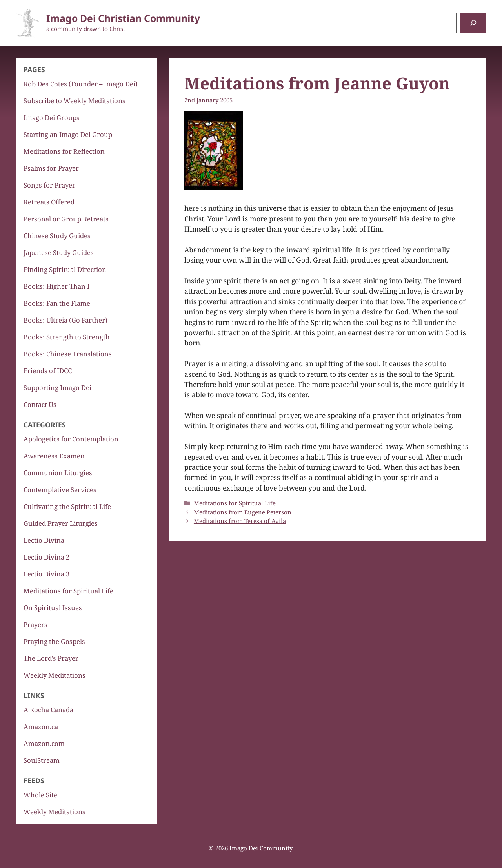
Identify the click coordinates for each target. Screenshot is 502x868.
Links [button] (34, 695)
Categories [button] (45, 425)
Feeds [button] (34, 780)
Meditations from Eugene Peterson (243, 512)
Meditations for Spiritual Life (235, 503)
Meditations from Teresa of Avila (240, 521)
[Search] (473, 23)
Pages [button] (34, 69)
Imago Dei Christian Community (123, 18)
